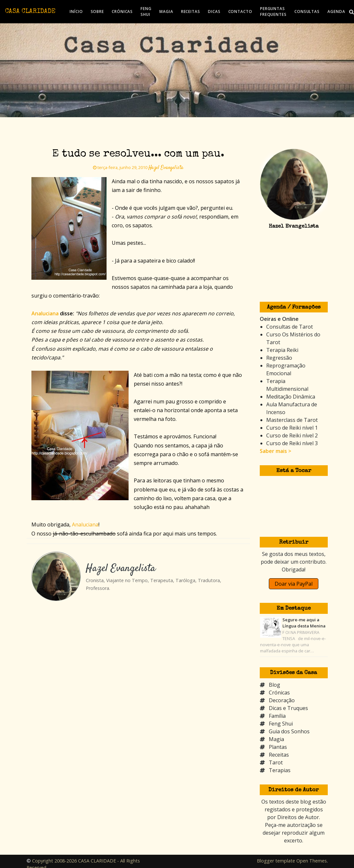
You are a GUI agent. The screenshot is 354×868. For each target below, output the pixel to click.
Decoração (282, 700)
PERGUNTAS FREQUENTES (273, 11)
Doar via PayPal (294, 584)
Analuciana (85, 524)
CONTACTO (240, 11)
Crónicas (279, 693)
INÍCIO (76, 11)
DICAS (214, 11)
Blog (274, 685)
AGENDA (336, 11)
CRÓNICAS (122, 11)
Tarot (276, 762)
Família (277, 716)
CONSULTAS (307, 11)
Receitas (279, 755)
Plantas (278, 747)
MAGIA (166, 11)
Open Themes (312, 861)
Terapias (280, 770)
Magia (276, 739)
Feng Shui (281, 724)
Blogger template (276, 861)
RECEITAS (191, 11)
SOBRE (97, 11)
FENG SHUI (146, 11)
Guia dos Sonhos (289, 731)
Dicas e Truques (288, 708)
